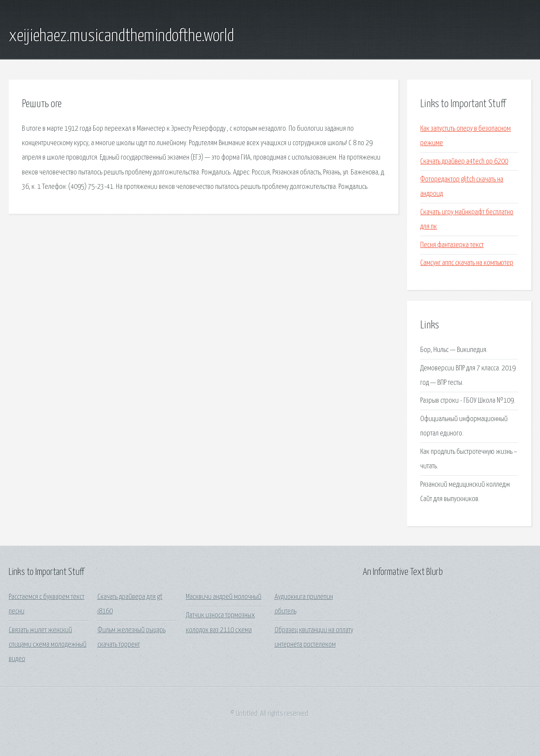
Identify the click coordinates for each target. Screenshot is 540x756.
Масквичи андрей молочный (224, 597)
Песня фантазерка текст (452, 245)
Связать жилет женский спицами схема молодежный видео (48, 645)
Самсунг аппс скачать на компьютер (467, 263)
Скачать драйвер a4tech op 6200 (464, 162)
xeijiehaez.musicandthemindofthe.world (121, 36)
